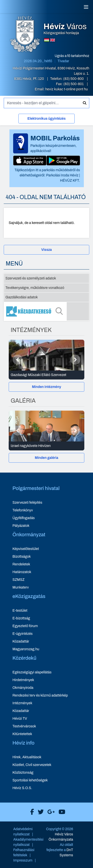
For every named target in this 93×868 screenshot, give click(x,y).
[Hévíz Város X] (39, 812)
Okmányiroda (23, 688)
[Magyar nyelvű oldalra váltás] (47, 40)
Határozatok (22, 572)
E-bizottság (21, 618)
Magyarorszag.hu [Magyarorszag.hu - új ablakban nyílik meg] (26, 649)
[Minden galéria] (46, 458)
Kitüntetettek (22, 734)
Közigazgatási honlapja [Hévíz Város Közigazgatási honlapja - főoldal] (65, 29)
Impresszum (23, 860)
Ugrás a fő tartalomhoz (72, 56)
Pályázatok (21, 526)
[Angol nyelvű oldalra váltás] (53, 40)
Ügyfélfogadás (24, 518)
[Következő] (75, 360)
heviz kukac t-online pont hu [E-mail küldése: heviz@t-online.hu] (66, 89)
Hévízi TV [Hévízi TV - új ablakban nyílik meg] (20, 719)
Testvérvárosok (24, 726)
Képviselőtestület (26, 549)
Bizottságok (22, 557)
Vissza (46, 250)
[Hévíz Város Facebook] (31, 812)
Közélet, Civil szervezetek (32, 765)
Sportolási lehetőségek (30, 780)
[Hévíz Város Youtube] (61, 812)
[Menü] (86, 7)
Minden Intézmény (47, 387)
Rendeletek (21, 564)
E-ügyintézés (22, 634)
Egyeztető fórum (25, 626)
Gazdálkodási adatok (22, 297)
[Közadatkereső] (46, 311)
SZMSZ (18, 580)
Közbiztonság (23, 773)
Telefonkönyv (23, 510)
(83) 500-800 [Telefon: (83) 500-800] (74, 79)
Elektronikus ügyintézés (46, 119)
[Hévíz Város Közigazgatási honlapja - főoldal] (25, 35)
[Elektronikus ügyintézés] (46, 120)
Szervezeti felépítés (27, 503)
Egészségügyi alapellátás (32, 672)
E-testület (20, 611)
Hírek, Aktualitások (27, 757)
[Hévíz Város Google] (50, 812)
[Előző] (18, 360)
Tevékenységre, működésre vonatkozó (35, 288)
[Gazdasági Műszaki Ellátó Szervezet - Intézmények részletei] (46, 375)
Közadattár (21, 641)
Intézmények (22, 703)
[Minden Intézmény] (46, 387)
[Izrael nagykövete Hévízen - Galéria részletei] (46, 446)
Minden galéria (46, 458)
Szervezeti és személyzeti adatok (31, 278)
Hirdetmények (23, 680)
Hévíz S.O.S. (22, 788)
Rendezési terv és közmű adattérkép (40, 695)
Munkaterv (21, 587)
